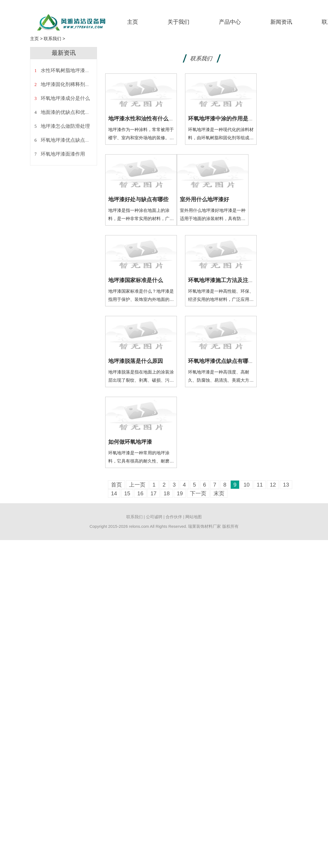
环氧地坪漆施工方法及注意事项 (226, 280)
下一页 (198, 493)
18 (167, 493)
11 (260, 485)
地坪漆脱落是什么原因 (136, 361)
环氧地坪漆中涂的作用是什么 (224, 119)
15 (127, 493)
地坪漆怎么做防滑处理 (65, 126)
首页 (116, 485)
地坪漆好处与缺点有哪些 (138, 199)
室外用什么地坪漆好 (204, 199)
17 (153, 493)
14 (114, 493)
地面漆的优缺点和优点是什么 (73, 112)
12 (273, 485)
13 (286, 485)
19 (180, 493)
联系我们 (52, 39)
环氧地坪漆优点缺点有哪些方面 (226, 361)
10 (247, 485)
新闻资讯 (281, 22)
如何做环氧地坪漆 (130, 442)
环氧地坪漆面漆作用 (63, 154)
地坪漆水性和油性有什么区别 (144, 119)
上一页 (137, 485)
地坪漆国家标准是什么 (136, 280)
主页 (133, 22)
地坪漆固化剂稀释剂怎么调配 (73, 84)
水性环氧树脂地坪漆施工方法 (73, 70)
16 (140, 493)
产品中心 (230, 22)
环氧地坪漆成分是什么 (65, 98)
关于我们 (178, 22)
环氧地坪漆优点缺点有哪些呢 (73, 140)
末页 (219, 493)
